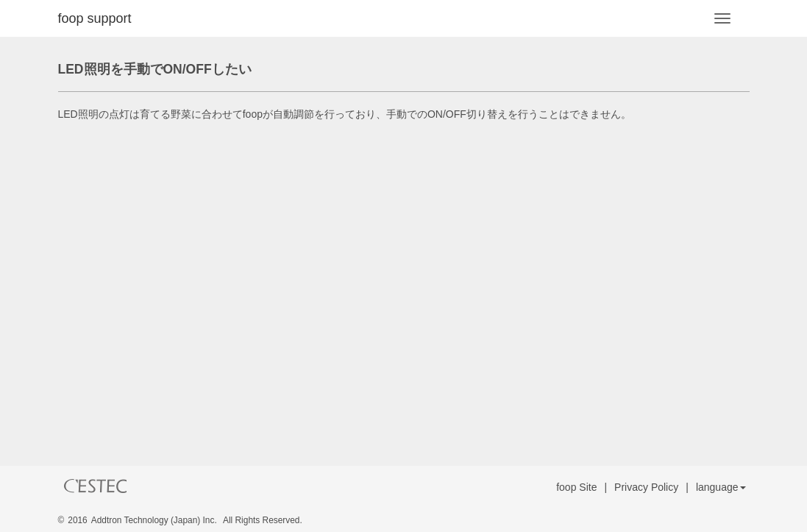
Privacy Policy (646, 487)
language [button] (721, 487)
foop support (95, 18)
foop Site (576, 487)
